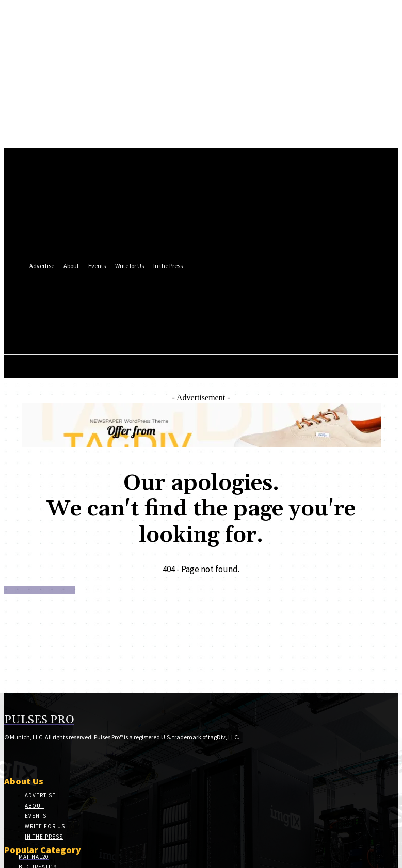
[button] (223, 326)
